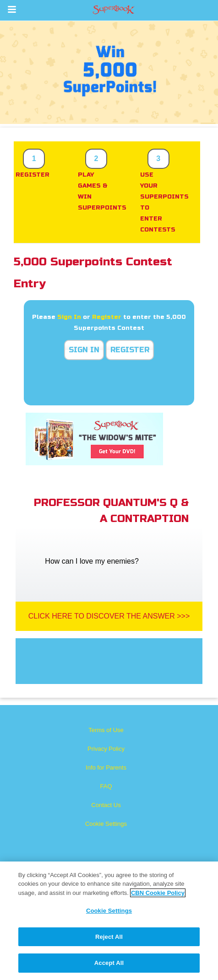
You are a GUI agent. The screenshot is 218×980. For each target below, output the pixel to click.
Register (107, 317)
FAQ (106, 786)
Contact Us (106, 805)
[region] (109, 921)
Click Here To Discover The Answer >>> (109, 616)
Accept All (109, 963)
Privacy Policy (106, 749)
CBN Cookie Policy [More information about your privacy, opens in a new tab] (158, 893)
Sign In (69, 317)
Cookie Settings (106, 824)
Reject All (109, 937)
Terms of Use (106, 730)
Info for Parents (106, 767)
